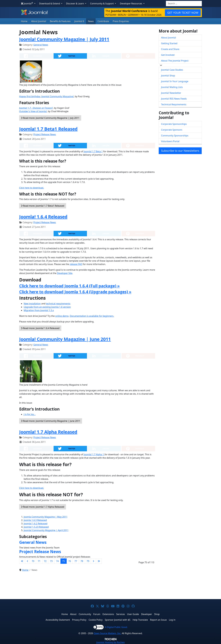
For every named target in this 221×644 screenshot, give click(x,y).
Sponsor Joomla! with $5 (118, 620)
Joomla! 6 (79, 21)
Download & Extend (50, 4)
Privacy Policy (79, 620)
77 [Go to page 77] (76, 561)
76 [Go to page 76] (70, 561)
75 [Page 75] (64, 561)
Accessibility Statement (58, 620)
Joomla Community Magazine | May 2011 (46, 517)
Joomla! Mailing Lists (172, 87)
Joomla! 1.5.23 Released (36, 527)
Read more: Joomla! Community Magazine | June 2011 (51, 421)
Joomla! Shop (168, 76)
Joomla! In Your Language (175, 81)
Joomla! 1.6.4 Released (43, 217)
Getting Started (169, 43)
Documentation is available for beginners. (92, 316)
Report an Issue (158, 620)
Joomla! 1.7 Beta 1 (93, 151)
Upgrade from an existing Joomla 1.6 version (47, 307)
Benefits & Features (60, 21)
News (91, 21)
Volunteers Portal (170, 141)
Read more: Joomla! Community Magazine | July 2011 (50, 118)
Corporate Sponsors (172, 130)
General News (41, 45)
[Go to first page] (22, 561)
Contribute (103, 21)
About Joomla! (39, 21)
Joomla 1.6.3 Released (35, 520)
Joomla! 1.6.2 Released (36, 524)
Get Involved (168, 55)
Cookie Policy (96, 620)
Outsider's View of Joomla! (33, 111)
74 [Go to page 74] (57, 561)
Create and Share (170, 49)
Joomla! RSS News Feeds (174, 99)
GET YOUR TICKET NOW (183, 13)
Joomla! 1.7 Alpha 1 (94, 454)
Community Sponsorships (175, 136)
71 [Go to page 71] (39, 561)
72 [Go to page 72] (45, 561)
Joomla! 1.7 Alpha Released (48, 432)
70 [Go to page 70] (33, 561)
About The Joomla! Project (175, 61)
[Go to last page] (99, 561)
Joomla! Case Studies (172, 70)
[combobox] (184, 4)
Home (24, 21)
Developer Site (65, 273)
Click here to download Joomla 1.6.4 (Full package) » (69, 286)
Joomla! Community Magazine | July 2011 (64, 39)
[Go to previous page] (27, 561)
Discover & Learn (75, 4)
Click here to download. (32, 188)
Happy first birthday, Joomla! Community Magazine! (46, 96)
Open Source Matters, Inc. (107, 633)
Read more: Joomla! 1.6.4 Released (40, 328)
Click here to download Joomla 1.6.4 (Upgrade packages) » (75, 292)
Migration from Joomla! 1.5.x (39, 310)
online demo (62, 316)
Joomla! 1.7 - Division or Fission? (36, 108)
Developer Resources (131, 4)
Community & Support (102, 4)
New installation (32, 304)
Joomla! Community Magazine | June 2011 (65, 339)
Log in (172, 620)
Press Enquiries (121, 21)
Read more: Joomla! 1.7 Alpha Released (43, 507)
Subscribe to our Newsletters (180, 151)
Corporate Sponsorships (174, 124)
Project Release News (45, 134)
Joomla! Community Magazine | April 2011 (46, 530)
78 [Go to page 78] (82, 561)
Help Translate (140, 620)
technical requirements (58, 304)
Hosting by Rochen (110, 642)
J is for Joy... (30, 414)
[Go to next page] (93, 561)
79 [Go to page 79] (88, 561)
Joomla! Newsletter (171, 93)
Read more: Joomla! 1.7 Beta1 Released (43, 206)
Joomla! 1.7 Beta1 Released (48, 129)
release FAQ (76, 264)
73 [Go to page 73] (51, 561)
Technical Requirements (174, 104)
